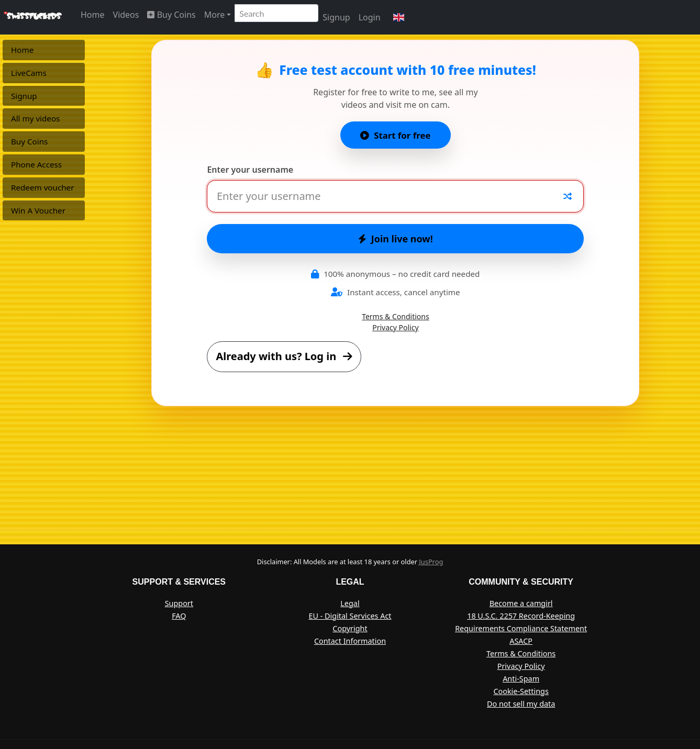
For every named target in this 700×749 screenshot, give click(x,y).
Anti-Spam (521, 679)
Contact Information (350, 641)
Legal (350, 603)
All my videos (35, 118)
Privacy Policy (395, 327)
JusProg (431, 562)
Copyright (350, 628)
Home (93, 15)
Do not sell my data (521, 704)
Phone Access (36, 164)
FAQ (179, 616)
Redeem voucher (42, 187)
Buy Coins (171, 15)
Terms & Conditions (396, 316)
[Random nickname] (568, 196)
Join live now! (396, 239)
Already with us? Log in (284, 356)
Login (370, 17)
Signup (336, 17)
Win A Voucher (38, 210)
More (215, 15)
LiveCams (29, 73)
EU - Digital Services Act (350, 616)
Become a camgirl (521, 603)
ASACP (521, 641)
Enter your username (250, 170)
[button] (399, 17)
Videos (126, 15)
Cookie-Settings (521, 691)
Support (179, 603)
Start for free (395, 135)
